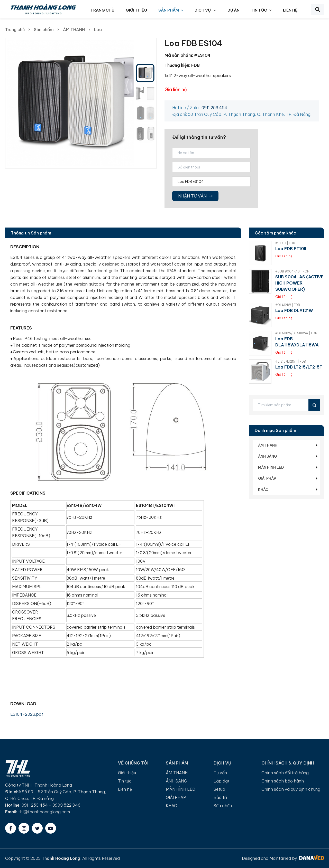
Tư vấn (220, 773)
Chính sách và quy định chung (291, 789)
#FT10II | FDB (285, 243)
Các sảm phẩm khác (275, 233)
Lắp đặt (222, 781)
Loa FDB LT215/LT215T (299, 367)
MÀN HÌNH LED (271, 467)
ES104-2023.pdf (27, 714)
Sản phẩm (44, 30)
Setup (219, 789)
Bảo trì (220, 797)
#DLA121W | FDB (288, 305)
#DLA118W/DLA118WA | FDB (296, 333)
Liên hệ (125, 789)
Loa (98, 30)
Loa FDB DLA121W (294, 310)
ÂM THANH (74, 30)
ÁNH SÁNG (267, 456)
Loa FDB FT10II (291, 249)
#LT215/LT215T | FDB (291, 361)
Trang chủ (15, 30)
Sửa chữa (223, 806)
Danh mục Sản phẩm (275, 430)
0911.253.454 (214, 108)
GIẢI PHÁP (267, 478)
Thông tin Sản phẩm (31, 233)
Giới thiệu (127, 773)
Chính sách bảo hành (283, 781)
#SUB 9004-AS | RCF (292, 271)
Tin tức (125, 781)
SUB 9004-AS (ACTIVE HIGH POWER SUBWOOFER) (299, 283)
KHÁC (263, 489)
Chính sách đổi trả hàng (285, 773)
